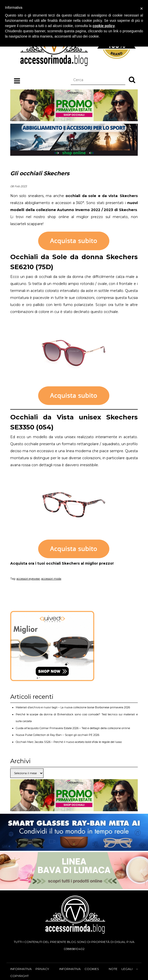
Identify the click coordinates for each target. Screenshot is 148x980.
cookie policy (104, 26)
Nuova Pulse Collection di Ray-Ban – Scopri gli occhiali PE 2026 (57, 735)
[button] (132, 80)
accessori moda (51, 579)
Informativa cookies (79, 969)
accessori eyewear (28, 579)
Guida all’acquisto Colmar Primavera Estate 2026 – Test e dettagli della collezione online (73, 728)
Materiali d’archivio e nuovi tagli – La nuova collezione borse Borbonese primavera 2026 (73, 707)
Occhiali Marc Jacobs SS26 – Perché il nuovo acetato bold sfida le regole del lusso (69, 742)
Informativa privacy (30, 969)
